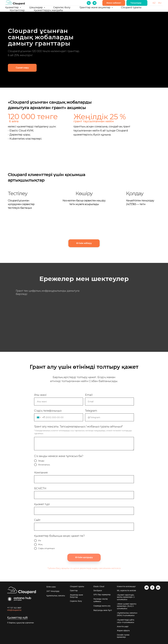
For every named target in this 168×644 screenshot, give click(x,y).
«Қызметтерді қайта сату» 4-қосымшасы (126, 621)
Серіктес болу (62, 7)
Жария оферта (123, 631)
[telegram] (94, 3)
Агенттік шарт (123, 626)
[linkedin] (158, 589)
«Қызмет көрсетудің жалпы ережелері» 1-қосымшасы (126, 597)
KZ (154, 3)
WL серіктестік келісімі (126, 591)
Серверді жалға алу (102, 606)
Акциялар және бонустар (76, 596)
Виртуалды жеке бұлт (103, 610)
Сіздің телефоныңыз (48, 411)
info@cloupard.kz (14, 610)
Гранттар (74, 591)
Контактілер (17, 10)
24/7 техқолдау (53, 591)
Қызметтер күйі (17, 618)
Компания (41, 473)
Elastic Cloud (99, 586)
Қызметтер (12, 7)
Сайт (37, 520)
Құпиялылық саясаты (56, 596)
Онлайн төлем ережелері (123, 636)
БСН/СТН (40, 488)
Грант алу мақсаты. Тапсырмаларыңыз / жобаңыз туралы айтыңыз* (78, 426)
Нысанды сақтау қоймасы (101, 600)
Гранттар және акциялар (95, 7)
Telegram (91, 411)
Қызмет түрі (42, 504)
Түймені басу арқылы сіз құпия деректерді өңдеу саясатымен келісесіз (84, 568)
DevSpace (98, 591)
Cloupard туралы (131, 7)
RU (160, 3)
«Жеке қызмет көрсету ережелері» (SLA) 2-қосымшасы (127, 606)
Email (89, 395)
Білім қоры (51, 587)
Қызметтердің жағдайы (48, 10)
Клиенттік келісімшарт (126, 586)
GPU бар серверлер (102, 595)
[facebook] (152, 589)
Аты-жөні (40, 395)
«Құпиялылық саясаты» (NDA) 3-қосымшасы (127, 614)
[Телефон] (89, 3)
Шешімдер (36, 7)
